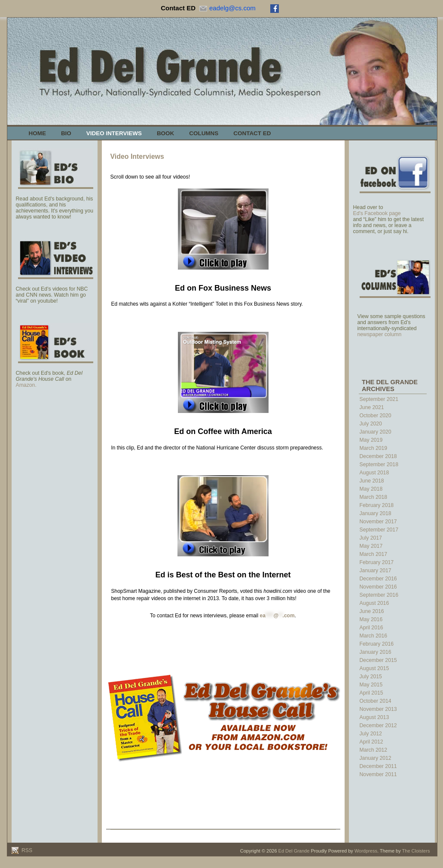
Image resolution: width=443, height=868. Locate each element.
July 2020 (371, 424)
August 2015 (374, 668)
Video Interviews (114, 133)
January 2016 (376, 652)
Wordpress (366, 851)
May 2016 (371, 619)
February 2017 (377, 562)
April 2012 (371, 742)
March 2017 (374, 554)
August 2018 (374, 473)
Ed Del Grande (294, 851)
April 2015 (371, 693)
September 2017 (379, 530)
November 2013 (378, 709)
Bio (66, 133)
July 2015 (371, 677)
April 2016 (371, 628)
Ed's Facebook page (377, 213)
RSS (26, 850)
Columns (204, 133)
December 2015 (378, 660)
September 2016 (379, 595)
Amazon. (26, 385)
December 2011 (378, 766)
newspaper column (380, 334)
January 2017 (376, 571)
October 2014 (376, 701)
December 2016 (378, 579)
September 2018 (379, 464)
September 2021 (379, 399)
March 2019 (374, 448)
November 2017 (378, 522)
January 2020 (376, 432)
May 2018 (371, 489)
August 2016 (374, 603)
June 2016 (372, 611)
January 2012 (376, 758)
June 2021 (372, 407)
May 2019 (371, 440)
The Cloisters (416, 851)
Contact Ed (252, 133)
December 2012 (378, 725)
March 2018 (374, 497)
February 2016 (377, 644)
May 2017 (371, 546)
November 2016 (378, 587)
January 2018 (376, 513)
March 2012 (374, 750)
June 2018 (372, 481)
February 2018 (377, 505)
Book (165, 133)
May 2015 (371, 685)
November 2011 (378, 774)
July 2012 (371, 734)
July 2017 (371, 538)
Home (37, 133)
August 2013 (374, 717)
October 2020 (376, 416)
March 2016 (374, 636)
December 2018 (378, 456)
